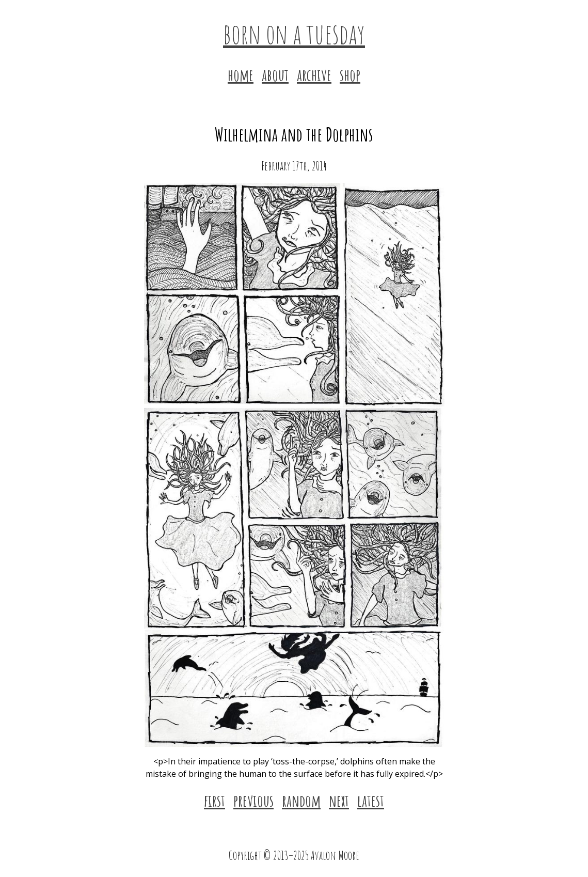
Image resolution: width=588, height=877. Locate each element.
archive (314, 75)
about (275, 75)
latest (371, 800)
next (339, 800)
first (214, 800)
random (301, 800)
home (241, 75)
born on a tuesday (294, 33)
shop (350, 75)
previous (253, 800)
